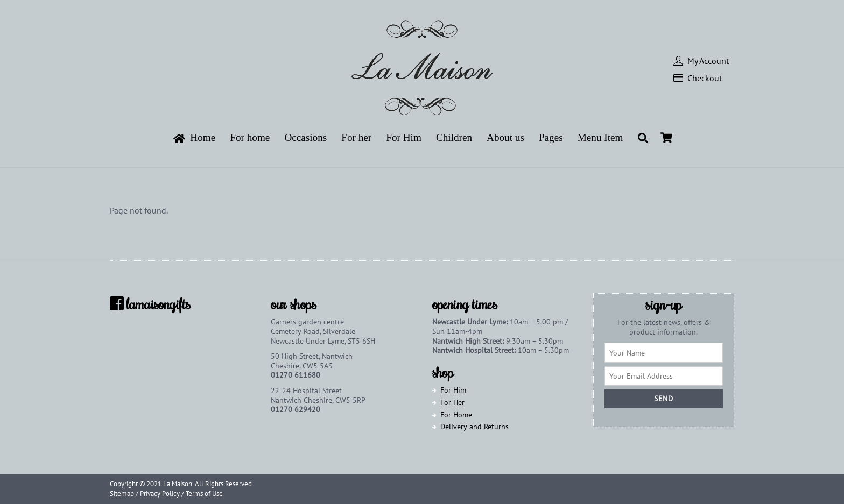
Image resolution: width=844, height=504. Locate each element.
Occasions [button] (305, 137)
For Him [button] (404, 137)
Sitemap (122, 494)
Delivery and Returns (474, 427)
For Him (453, 390)
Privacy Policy (160, 494)
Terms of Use (204, 494)
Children (454, 137)
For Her (452, 402)
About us (505, 137)
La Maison (178, 484)
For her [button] (356, 137)
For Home (456, 415)
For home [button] (250, 137)
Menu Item (600, 137)
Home (194, 137)
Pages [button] (551, 137)
